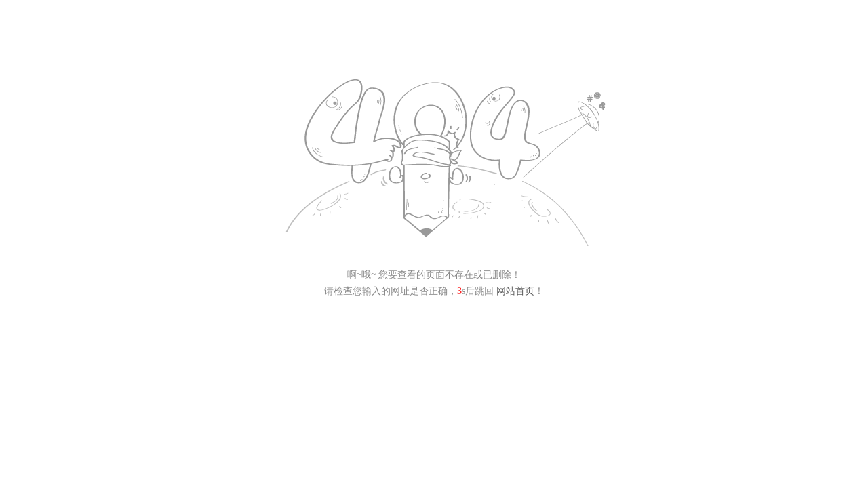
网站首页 (515, 291)
